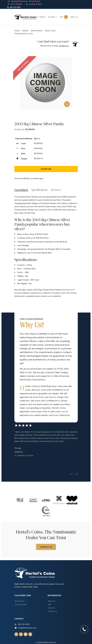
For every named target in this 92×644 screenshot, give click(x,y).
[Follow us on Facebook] (16, 634)
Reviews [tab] (56, 190)
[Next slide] (76, 474)
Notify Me (46, 169)
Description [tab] (21, 190)
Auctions (51, 608)
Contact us (64, 46)
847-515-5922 (15, 7)
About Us (52, 601)
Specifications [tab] (39, 190)
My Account (20, 601)
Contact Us (46, 547)
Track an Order (21, 604)
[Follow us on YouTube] (26, 634)
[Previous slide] (71, 474)
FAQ (50, 604)
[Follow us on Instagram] (21, 634)
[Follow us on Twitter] (30, 634)
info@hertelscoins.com (27, 628)
